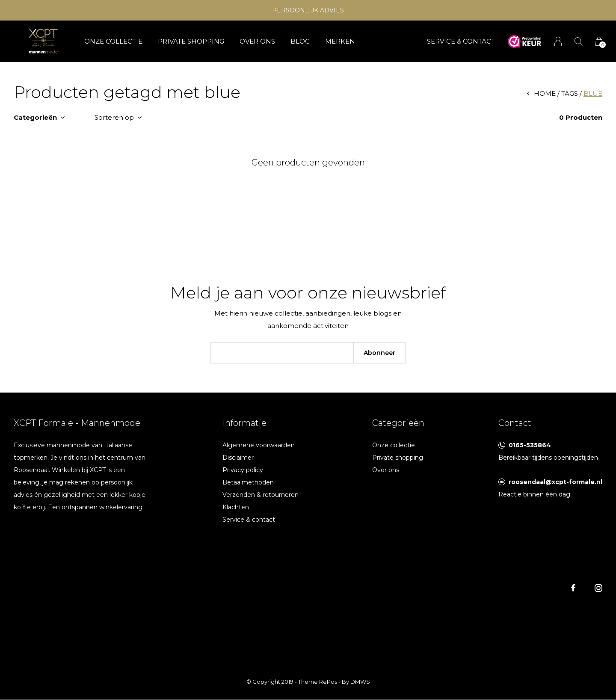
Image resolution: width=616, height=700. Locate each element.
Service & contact (249, 520)
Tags (570, 93)
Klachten (236, 507)
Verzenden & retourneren (261, 495)
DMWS (360, 682)
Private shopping (191, 41)
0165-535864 (530, 445)
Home (545, 93)
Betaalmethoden (248, 482)
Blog (300, 41)
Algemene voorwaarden (259, 445)
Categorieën (35, 117)
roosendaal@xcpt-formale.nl (555, 482)
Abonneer (379, 353)
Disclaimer (238, 458)
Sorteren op (114, 117)
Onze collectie (113, 41)
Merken (340, 41)
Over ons (257, 41)
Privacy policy (243, 470)
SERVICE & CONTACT (461, 41)
